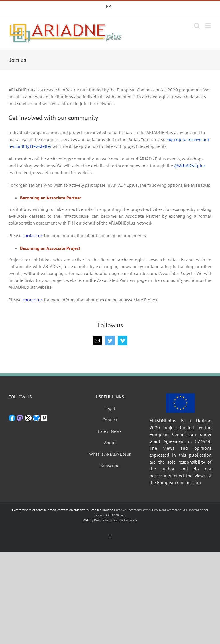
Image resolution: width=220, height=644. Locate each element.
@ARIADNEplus (190, 166)
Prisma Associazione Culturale (116, 520)
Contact (110, 420)
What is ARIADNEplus (110, 454)
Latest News (110, 431)
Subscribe (110, 466)
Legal (110, 408)
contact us (33, 235)
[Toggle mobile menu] (208, 26)
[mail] (97, 341)
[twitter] (110, 341)
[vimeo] (123, 341)
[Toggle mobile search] (197, 26)
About (110, 443)
